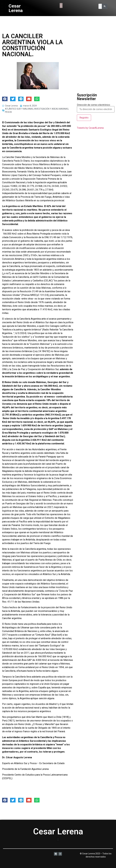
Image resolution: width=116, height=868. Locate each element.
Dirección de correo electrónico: (96, 108)
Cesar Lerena (16, 8)
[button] (61, 5)
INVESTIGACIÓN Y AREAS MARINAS (51, 109)
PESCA (8, 112)
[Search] (105, 6)
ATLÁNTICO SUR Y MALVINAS (19, 109)
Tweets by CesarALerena (90, 128)
